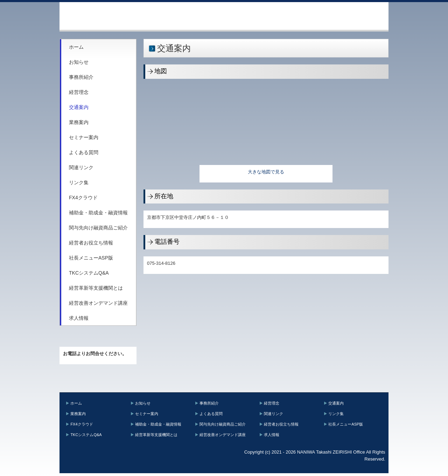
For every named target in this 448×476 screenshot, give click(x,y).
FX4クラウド (83, 198)
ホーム (76, 47)
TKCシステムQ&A (89, 273)
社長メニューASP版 (91, 258)
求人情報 (79, 318)
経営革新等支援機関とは (96, 288)
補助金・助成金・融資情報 (98, 213)
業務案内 (79, 122)
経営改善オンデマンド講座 (98, 303)
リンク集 (79, 182)
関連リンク (81, 167)
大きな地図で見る (266, 172)
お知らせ (79, 62)
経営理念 (79, 92)
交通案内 (79, 107)
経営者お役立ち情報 (91, 243)
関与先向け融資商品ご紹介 (98, 228)
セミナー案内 (84, 137)
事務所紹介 (81, 77)
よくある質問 (84, 152)
